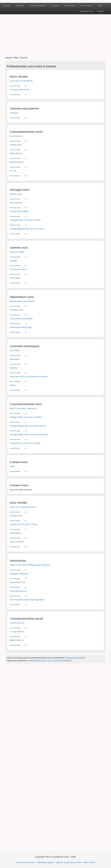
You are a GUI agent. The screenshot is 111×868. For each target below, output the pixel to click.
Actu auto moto (86, 11)
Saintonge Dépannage (21, 327)
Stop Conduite (17, 542)
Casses (55, 6)
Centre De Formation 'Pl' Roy (24, 524)
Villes (16, 58)
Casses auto (19, 462)
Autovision (15, 359)
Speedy (13, 261)
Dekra (13, 385)
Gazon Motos (16, 136)
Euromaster (15, 278)
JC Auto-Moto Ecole (20, 90)
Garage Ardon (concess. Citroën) (26, 417)
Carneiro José (16, 310)
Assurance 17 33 (17, 582)
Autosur (14, 368)
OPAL (12, 466)
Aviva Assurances (18, 591)
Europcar (14, 113)
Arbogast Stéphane (19, 574)
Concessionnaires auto (26, 404)
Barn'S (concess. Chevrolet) (23, 408)
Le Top (13, 171)
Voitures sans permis (24, 108)
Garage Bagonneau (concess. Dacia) (28, 426)
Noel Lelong (15, 533)
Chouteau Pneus (18, 269)
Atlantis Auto (16, 194)
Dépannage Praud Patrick (22, 301)
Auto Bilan (15, 351)
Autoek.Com (16, 516)
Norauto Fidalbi (17, 252)
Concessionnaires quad (26, 619)
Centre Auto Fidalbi (19, 211)
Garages (20, 6)
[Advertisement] (55, 35)
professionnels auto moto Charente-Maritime (49, 661)
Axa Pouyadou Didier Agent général (27, 600)
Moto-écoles (19, 77)
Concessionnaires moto (26, 132)
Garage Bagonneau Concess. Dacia (27, 229)
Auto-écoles (70, 6)
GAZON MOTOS (17, 623)
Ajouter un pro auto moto (69, 862)
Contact (101, 11)
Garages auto (20, 190)
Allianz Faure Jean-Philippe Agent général (30, 565)
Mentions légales (46, 862)
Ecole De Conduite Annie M (23, 507)
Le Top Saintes (17, 632)
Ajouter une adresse (76, 658)
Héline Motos (16, 153)
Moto (100, 6)
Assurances (86, 6)
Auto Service (16, 203)
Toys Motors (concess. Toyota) (25, 443)
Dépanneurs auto (22, 297)
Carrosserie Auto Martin (21, 319)
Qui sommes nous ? (26, 862)
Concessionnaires (38, 6)
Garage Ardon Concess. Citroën (25, 220)
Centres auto (19, 248)
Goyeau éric (16, 145)
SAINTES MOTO (17, 640)
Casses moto (19, 485)
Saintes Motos (17, 162)
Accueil (6, 6)
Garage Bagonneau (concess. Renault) (29, 434)
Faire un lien (89, 862)
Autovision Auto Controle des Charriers (29, 377)
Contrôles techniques (25, 346)
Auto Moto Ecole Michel (21, 81)
